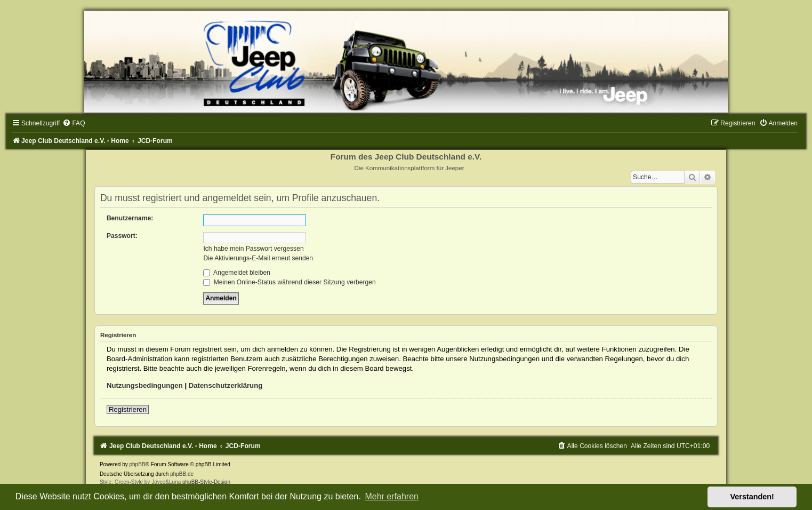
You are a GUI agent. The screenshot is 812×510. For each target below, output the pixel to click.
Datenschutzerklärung (226, 385)
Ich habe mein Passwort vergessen (253, 249)
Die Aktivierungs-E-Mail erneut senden (258, 258)
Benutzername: (130, 218)
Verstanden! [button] (752, 497)
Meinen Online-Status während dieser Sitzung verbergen (289, 282)
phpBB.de (182, 474)
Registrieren (128, 409)
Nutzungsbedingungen (145, 385)
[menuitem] (74, 123)
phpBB (137, 464)
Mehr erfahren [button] (392, 496)
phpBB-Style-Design (206, 482)
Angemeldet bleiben (237, 273)
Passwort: (122, 236)
